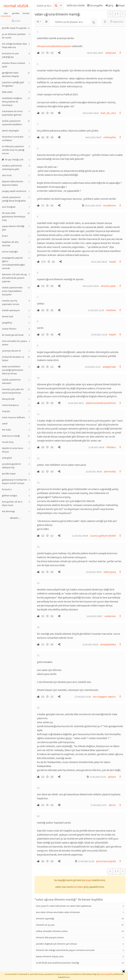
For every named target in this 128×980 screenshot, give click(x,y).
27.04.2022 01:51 (99, 805)
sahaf (5, 423)
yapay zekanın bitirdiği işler (13, 228)
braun (5, 236)
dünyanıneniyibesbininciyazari (54, 46)
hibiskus (111, 447)
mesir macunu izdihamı (13, 417)
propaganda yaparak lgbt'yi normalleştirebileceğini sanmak (13, 263)
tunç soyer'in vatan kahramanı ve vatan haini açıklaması (64, 906)
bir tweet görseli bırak (13, 335)
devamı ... (15, 518)
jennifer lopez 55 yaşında (14, 28)
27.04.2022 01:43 (98, 777)
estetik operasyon (11, 310)
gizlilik (110, 974)
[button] (76, 6)
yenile (16, 21)
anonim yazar (108, 286)
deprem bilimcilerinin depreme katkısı (13, 183)
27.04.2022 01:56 (86, 861)
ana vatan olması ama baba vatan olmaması (58, 912)
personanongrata (106, 861)
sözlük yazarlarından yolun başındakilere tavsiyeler (12, 291)
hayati (112, 334)
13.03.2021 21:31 (93, 367)
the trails (6, 430)
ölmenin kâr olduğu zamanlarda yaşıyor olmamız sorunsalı (65, 950)
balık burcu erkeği (11, 436)
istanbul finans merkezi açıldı (13, 65)
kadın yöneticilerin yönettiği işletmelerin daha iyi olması (13, 370)
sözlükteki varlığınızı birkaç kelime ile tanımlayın (12, 102)
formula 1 (7, 489)
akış (6, 13)
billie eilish (7, 92)
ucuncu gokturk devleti (103, 536)
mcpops (6, 411)
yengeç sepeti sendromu (14, 191)
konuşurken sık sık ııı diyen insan (12, 503)
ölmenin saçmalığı (45, 918)
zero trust (7, 175)
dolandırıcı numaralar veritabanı (13, 138)
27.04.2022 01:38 (83, 697)
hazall (112, 262)
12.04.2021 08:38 (94, 472)
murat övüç (8, 442)
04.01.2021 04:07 (95, 53)
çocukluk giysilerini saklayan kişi (11, 466)
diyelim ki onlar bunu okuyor (13, 450)
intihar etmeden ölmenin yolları (52, 931)
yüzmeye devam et (11, 351)
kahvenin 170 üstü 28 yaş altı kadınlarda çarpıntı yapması (14, 278)
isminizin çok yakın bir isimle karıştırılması (13, 391)
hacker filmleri (9, 329)
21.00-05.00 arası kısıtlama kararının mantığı (57, 963)
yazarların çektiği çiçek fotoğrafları (13, 84)
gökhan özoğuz (10, 495)
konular (26, 13)
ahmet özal (8, 316)
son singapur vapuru (104, 697)
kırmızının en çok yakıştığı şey (10, 55)
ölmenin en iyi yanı (45, 925)
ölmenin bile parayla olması (50, 937)
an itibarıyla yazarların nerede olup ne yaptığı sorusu (13, 150)
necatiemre (109, 205)
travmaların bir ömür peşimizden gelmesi (12, 113)
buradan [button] (78, 887)
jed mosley (110, 471)
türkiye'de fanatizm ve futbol (13, 359)
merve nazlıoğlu (10, 252)
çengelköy (7, 323)
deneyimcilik (8, 399)
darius (112, 805)
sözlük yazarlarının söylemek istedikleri (12, 123)
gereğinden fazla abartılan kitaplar (11, 74)
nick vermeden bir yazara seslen (14, 343)
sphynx (112, 777)
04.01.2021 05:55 (93, 206)
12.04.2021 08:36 (96, 447)
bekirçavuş (110, 572)
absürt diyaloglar (10, 131)
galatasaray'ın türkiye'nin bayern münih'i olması (14, 481)
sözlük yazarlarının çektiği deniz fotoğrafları (14, 199)
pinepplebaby (108, 644)
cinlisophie (110, 137)
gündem (16, 13)
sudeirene (110, 616)
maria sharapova (10, 405)
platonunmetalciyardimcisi (101, 403)
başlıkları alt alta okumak (10, 244)
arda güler (7, 458)
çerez (102, 974)
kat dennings (8, 511)
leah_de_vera (108, 113)
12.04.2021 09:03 (90, 644)
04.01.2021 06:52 (99, 262)
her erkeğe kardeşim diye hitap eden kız (14, 45)
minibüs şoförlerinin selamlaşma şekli (12, 167)
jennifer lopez (9, 474)
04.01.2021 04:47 (93, 137)
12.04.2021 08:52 (94, 572)
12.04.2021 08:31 (76, 403)
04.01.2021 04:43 (91, 113)
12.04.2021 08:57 (94, 616)
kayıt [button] (89, 880)
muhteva (111, 310)
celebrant (110, 53)
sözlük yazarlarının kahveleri (11, 381)
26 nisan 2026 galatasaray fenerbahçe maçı (14, 216)
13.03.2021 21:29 (96, 310)
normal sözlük (16, 6)
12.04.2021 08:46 (80, 536)
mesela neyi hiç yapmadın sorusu (11, 302)
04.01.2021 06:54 (91, 286)
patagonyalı (109, 367)
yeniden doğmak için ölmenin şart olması (56, 944)
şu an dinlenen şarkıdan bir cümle (14, 36)
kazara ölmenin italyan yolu (50, 956)
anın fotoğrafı (9, 207)
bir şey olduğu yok (13, 159)
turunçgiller (95, 5)
